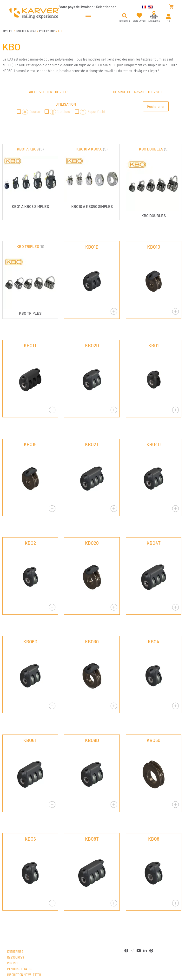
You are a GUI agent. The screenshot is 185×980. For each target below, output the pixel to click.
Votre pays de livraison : (87, 7)
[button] (125, 16)
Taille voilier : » (48, 92)
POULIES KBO (47, 31)
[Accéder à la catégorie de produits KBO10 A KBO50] (92, 177)
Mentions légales (20, 969)
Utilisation (66, 104)
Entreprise (15, 952)
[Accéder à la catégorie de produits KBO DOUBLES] (154, 182)
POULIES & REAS (26, 31)
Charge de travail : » (138, 92)
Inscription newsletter (24, 975)
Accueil (8, 31)
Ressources (16, 957)
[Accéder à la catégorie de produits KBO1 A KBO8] (30, 177)
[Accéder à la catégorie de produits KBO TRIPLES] (30, 279)
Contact (13, 963)
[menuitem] (143, 7)
